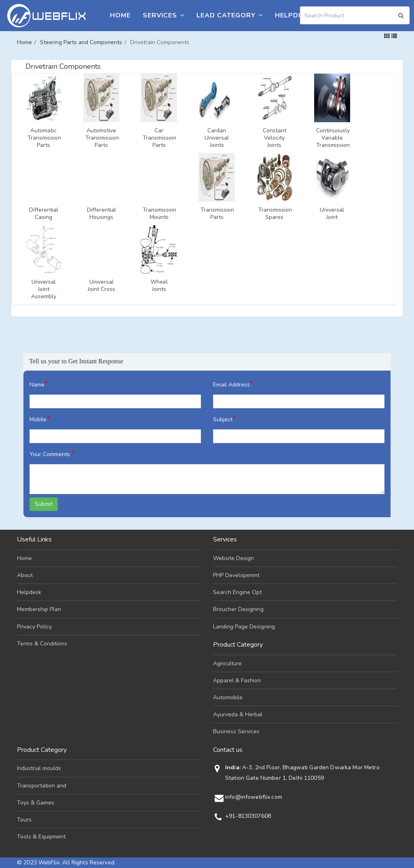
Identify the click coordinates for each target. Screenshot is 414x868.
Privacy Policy (34, 627)
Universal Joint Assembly (44, 289)
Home (120, 15)
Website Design (233, 558)
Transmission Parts (217, 214)
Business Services (236, 731)
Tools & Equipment (41, 837)
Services (164, 15)
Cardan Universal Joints (217, 138)
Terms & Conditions (42, 644)
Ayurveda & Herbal (238, 714)
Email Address (233, 384)
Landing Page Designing (244, 627)
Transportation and (42, 786)
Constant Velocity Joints (275, 138)
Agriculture (227, 663)
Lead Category (230, 15)
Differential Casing (44, 214)
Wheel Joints (159, 286)
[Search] (355, 15)
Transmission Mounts (159, 214)
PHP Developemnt (236, 575)
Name (39, 384)
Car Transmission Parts (159, 138)
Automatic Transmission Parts (44, 138)
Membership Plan (39, 609)
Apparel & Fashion (237, 680)
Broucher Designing (238, 609)
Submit (44, 504)
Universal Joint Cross (101, 286)
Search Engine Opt (237, 592)
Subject (225, 419)
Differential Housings (101, 214)
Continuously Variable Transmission (332, 138)
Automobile (228, 697)
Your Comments (52, 453)
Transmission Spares (275, 214)
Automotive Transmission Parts (101, 138)
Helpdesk (293, 15)
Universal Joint (332, 214)
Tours (24, 820)
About (25, 575)
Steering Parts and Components (81, 42)
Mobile (40, 419)
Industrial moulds (39, 768)
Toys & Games (36, 803)
